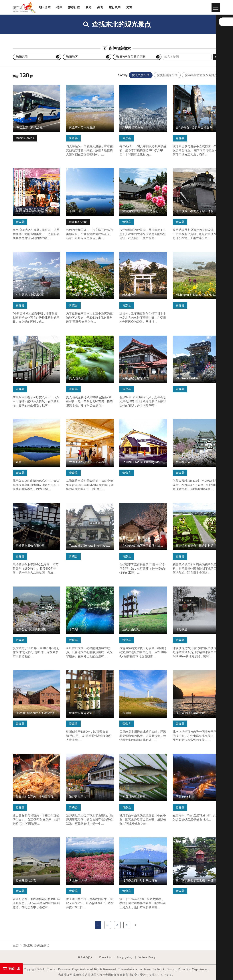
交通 (129, 7)
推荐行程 (74, 7)
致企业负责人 (85, 957)
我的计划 (11, 969)
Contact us (105, 957)
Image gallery (125, 957)
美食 (100, 7)
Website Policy (147, 957)
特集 (59, 7)
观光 (88, 7)
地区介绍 (45, 7)
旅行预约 (115, 7)
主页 (16, 945)
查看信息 (19, 86)
